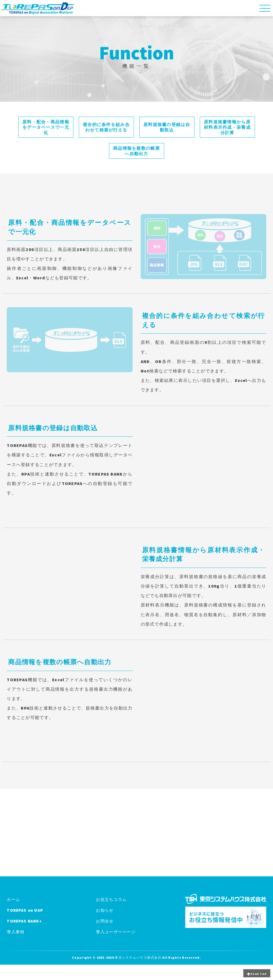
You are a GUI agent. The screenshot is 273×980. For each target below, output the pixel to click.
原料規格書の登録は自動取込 (167, 127)
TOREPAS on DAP (25, 910)
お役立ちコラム (111, 899)
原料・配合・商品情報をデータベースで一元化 (46, 127)
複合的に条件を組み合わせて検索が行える (106, 127)
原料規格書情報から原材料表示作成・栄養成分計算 (227, 127)
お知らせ (105, 910)
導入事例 (16, 932)
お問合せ (105, 921)
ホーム (13, 899)
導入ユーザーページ (116, 932)
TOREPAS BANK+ (24, 921)
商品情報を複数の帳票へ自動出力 (136, 151)
